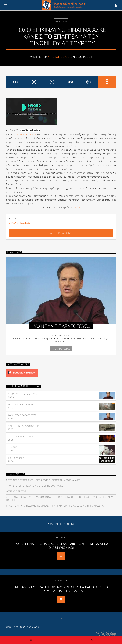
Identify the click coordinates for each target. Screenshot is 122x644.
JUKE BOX (13, 447)
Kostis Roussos (26, 134)
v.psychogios (59, 57)
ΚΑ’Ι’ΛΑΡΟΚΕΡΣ (16, 458)
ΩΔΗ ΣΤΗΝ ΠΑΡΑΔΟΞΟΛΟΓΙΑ (24, 426)
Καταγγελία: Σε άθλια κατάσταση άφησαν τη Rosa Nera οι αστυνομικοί (62, 546)
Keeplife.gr (61, 21)
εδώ (77, 207)
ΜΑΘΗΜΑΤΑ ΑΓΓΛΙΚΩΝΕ (21, 405)
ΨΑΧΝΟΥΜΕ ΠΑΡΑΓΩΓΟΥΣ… (23, 394)
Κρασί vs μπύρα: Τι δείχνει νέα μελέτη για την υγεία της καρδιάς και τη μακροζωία (55, 506)
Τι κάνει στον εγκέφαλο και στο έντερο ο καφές (34, 486)
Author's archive (61, 233)
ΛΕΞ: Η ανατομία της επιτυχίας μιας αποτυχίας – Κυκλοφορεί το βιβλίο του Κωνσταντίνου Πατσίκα (59, 498)
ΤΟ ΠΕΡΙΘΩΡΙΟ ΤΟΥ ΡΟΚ (21, 437)
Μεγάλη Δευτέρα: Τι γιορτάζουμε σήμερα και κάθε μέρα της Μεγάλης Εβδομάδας (62, 589)
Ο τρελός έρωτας (16, 491)
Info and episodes (61, 349)
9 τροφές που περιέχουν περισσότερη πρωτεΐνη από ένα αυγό (43, 480)
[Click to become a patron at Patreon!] (61, 373)
